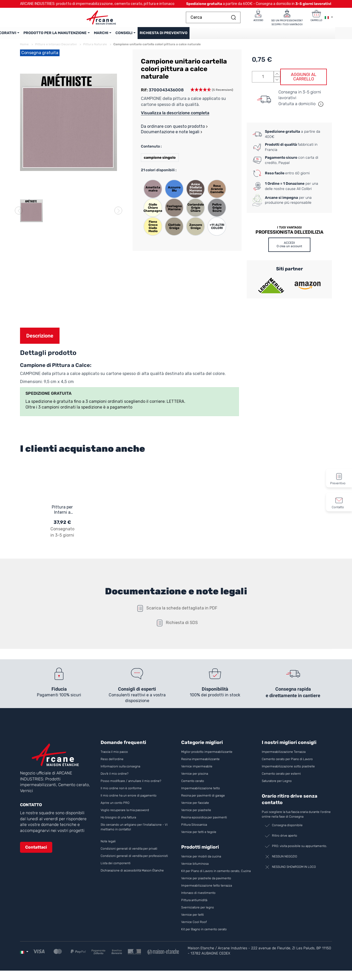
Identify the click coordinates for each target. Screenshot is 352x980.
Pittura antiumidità (194, 904)
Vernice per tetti (193, 919)
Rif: (144, 94)
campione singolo (160, 161)
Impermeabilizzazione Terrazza (284, 756)
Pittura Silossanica (194, 829)
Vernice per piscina (195, 778)
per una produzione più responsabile (288, 204)
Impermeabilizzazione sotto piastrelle (288, 771)
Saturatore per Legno (277, 785)
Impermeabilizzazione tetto (201, 792)
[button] (212, 94)
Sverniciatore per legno (198, 912)
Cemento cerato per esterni (281, 778)
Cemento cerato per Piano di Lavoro (287, 763)
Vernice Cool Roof (194, 926)
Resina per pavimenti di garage (203, 800)
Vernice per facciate (195, 807)
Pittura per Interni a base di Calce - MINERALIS (62, 514)
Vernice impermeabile (197, 771)
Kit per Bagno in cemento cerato (204, 933)
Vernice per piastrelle (196, 814)
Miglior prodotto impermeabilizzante (207, 756)
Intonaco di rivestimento (198, 897)
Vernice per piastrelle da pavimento (206, 882)
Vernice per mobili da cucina (201, 861)
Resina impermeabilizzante (200, 763)
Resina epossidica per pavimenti (204, 822)
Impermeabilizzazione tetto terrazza (207, 890)
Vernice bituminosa (195, 868)
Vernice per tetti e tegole (199, 836)
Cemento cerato (193, 785)
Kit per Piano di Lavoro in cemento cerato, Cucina (216, 875)
